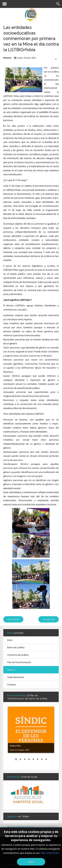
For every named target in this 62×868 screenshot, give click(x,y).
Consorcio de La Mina (18, 655)
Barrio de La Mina (16, 647)
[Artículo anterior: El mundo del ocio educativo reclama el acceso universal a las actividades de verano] (13, 619)
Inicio (10, 640)
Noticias (11, 670)
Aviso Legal (36, 852)
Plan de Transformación (19, 662)
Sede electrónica (16, 677)
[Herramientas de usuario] (54, 59)
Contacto (12, 685)
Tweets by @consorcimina (21, 827)
